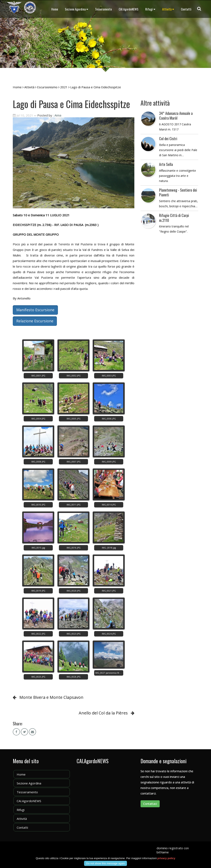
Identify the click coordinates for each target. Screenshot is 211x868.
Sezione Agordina (77, 9)
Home (55, 9)
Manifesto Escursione (35, 310)
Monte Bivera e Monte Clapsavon (51, 697)
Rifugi (150, 9)
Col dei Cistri (168, 139)
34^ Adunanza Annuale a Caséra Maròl (176, 116)
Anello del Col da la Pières (103, 713)
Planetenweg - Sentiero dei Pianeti (178, 192)
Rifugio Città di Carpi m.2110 (174, 218)
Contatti (186, 9)
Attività (168, 9)
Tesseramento (103, 9)
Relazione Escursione (35, 321)
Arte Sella (166, 164)
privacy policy (166, 858)
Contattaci (150, 804)
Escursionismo (47, 87)
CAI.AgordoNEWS (129, 9)
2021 (64, 87)
